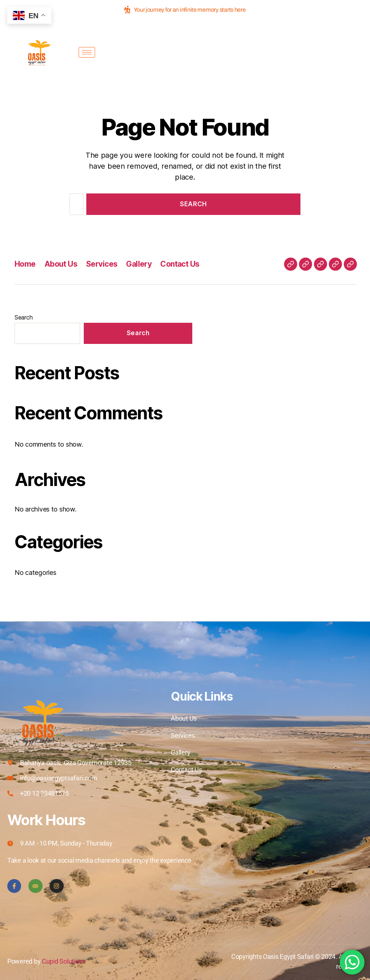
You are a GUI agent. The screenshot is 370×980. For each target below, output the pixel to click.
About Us (61, 264)
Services (102, 264)
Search (23, 317)
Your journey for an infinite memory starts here (185, 10)
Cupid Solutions (64, 961)
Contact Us (180, 264)
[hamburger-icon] (87, 52)
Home (25, 264)
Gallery (139, 264)
